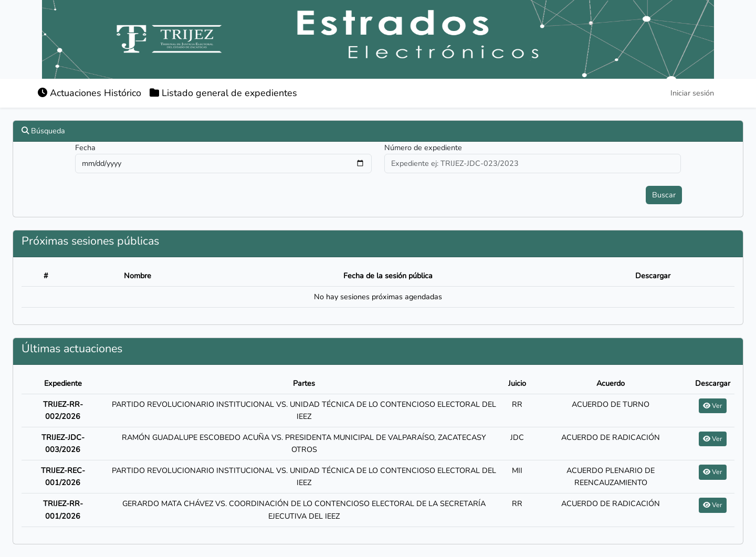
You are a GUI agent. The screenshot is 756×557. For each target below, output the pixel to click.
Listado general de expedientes (223, 93)
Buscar (664, 195)
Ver (713, 406)
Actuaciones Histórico (90, 93)
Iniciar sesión (692, 93)
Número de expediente (423, 148)
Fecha (85, 148)
